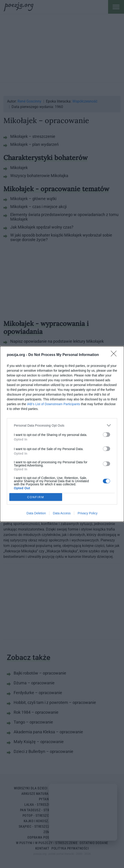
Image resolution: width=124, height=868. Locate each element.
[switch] (106, 435)
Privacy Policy (87, 513)
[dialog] (62, 434)
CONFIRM (36, 497)
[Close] (115, 355)
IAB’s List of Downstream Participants (54, 404)
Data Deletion (36, 513)
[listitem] (62, 425)
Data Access (62, 513)
